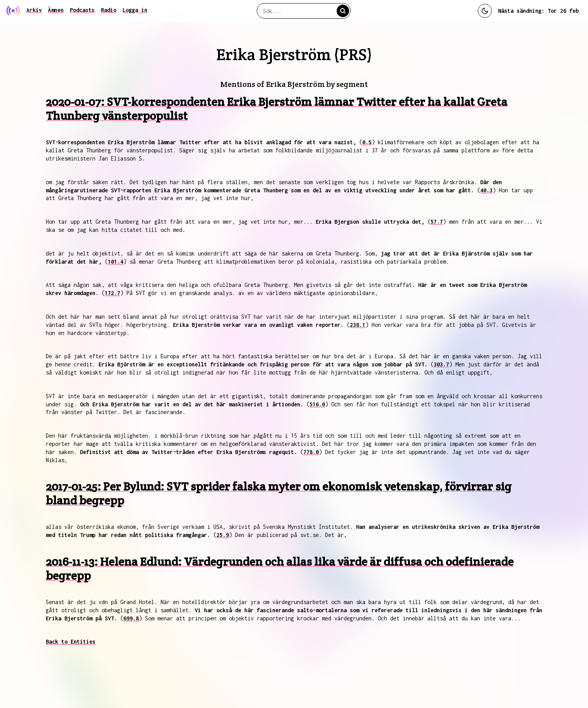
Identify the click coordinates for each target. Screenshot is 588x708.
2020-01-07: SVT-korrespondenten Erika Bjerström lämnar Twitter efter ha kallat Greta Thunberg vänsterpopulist (277, 109)
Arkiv (34, 10)
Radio (109, 10)
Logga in (135, 10)
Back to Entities (71, 642)
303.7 (441, 364)
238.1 (358, 325)
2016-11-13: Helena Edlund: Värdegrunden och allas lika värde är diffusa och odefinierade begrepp (280, 569)
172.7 (112, 293)
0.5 (367, 142)
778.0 (311, 452)
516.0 (317, 404)
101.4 (116, 262)
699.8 (131, 618)
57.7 (437, 222)
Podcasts (82, 10)
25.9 (223, 535)
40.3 (486, 190)
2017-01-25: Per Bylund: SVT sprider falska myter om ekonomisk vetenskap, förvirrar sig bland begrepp (279, 493)
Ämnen (56, 10)
